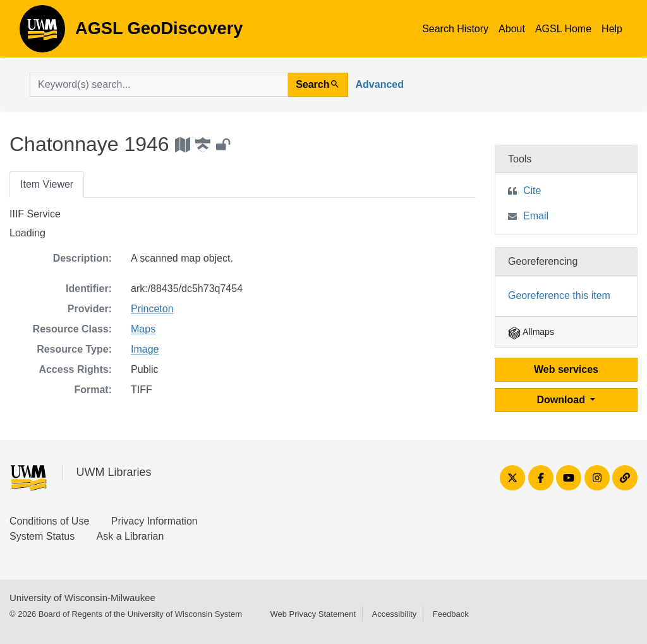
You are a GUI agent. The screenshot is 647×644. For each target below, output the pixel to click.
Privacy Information (154, 521)
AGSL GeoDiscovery (42, 33)
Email (536, 216)
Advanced (380, 84)
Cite (532, 191)
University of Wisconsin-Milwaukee (82, 598)
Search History (455, 29)
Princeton (152, 309)
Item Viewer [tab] (47, 184)
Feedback (451, 614)
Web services (566, 369)
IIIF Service (35, 214)
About (512, 29)
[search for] (159, 85)
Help (612, 29)
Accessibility (394, 614)
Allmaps (531, 332)
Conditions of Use (49, 521)
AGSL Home (563, 29)
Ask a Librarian (130, 536)
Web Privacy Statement (313, 614)
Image (145, 349)
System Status (42, 536)
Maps (143, 329)
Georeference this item (559, 295)
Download (563, 400)
